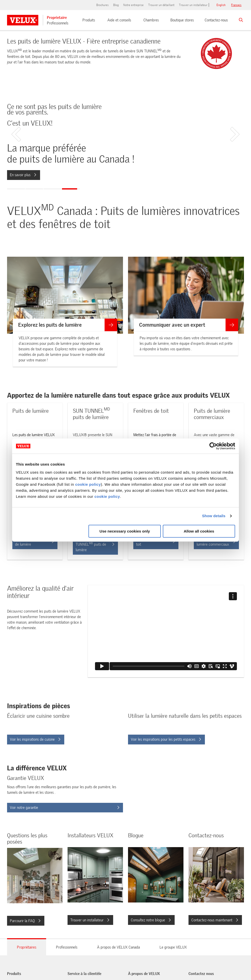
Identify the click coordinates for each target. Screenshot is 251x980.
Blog (116, 5)
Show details (214, 516)
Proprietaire (57, 18)
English (221, 5)
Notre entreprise (133, 5)
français (236, 5)
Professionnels (58, 23)
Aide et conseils (119, 20)
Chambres (151, 20)
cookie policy (88, 484)
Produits (89, 20)
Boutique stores (182, 20)
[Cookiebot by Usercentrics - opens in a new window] (213, 446)
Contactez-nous (216, 20)
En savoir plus (23, 175)
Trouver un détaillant (161, 5)
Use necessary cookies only (125, 531)
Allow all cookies (199, 531)
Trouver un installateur (193, 5)
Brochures (102, 5)
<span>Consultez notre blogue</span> (134, 886)
